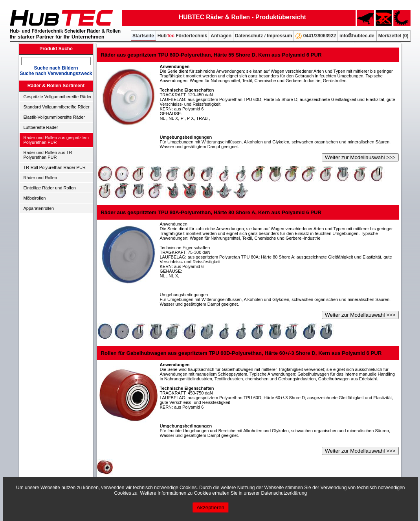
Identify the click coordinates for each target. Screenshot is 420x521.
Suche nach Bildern (56, 68)
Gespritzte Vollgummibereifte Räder (58, 97)
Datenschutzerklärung (284, 493)
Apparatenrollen (39, 208)
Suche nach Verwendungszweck (56, 73)
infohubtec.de (357, 36)
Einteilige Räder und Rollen (50, 188)
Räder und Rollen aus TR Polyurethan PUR (48, 155)
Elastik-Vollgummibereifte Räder (54, 117)
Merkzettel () (393, 36)
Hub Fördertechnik (182, 36)
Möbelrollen (35, 198)
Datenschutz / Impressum (263, 36)
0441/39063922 (316, 36)
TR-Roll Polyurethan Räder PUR (55, 167)
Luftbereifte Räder (41, 127)
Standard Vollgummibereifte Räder (57, 107)
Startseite (143, 36)
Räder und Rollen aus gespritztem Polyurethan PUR (56, 140)
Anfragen (221, 36)
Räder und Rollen (40, 178)
